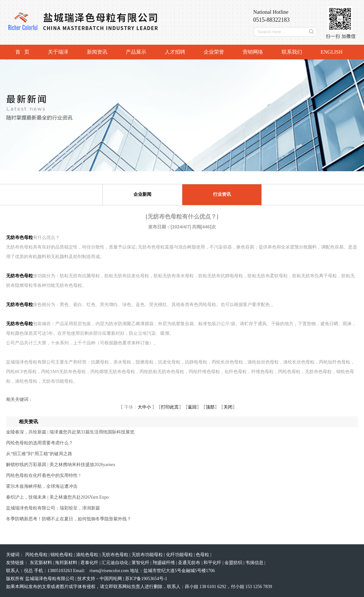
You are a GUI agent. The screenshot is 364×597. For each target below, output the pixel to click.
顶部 (210, 407)
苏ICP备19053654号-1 (146, 579)
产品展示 (136, 52)
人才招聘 (175, 52)
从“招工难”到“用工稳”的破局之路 (39, 454)
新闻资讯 (97, 52)
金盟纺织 (234, 563)
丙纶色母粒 (37, 555)
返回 (192, 407)
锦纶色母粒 (62, 555)
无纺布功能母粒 (148, 555)
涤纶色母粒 (88, 555)
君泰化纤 (90, 563)
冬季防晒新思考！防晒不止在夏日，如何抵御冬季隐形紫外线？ (69, 519)
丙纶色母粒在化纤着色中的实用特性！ (44, 475)
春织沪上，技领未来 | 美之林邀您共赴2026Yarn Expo (57, 497)
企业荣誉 (214, 52)
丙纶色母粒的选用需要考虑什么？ (40, 443)
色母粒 (203, 555)
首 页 (22, 52)
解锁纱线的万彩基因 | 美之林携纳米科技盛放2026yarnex (61, 465)
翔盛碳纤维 (164, 563)
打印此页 (170, 407)
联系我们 (292, 52)
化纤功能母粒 (180, 555)
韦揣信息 (255, 563)
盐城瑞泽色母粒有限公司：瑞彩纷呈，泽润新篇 (53, 508)
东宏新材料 (42, 563)
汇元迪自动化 (116, 563)
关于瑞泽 (58, 52)
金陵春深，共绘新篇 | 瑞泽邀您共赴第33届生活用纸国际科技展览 (70, 432)
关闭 (228, 407)
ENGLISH (331, 52)
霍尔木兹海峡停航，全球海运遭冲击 (42, 486)
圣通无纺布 (190, 563)
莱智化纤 (141, 563)
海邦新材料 (67, 563)
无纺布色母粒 (116, 555)
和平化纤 (213, 563)
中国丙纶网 (111, 579)
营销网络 (253, 52)
